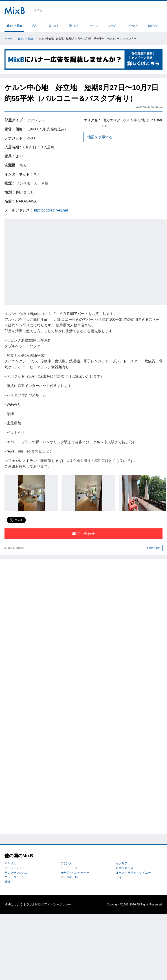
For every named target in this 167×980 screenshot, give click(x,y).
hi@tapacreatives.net (51, 210)
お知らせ (153, 25)
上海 (119, 877)
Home (8, 39)
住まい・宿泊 (14, 25)
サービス (113, 25)
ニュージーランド (16, 877)
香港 (7, 882)
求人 (34, 25)
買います (74, 25)
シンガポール (69, 877)
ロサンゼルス (125, 868)
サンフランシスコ (16, 873)
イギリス (10, 863)
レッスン (93, 25)
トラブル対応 (32, 904)
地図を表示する (100, 137)
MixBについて (13, 904)
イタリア (122, 863)
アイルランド (13, 868)
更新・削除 (153, 548)
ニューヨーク (69, 868)
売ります (54, 25)
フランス (66, 863)
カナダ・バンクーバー (75, 873)
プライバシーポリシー (56, 904)
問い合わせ (83, 534)
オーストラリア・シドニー (133, 873)
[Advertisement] (43, 261)
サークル (133, 25)
